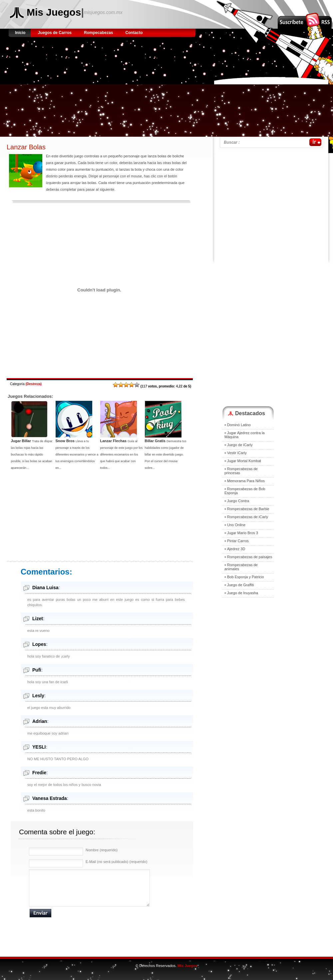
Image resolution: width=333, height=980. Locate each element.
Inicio (21, 33)
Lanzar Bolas (26, 147)
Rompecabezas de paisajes (250, 557)
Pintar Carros (238, 541)
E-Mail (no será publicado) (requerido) (116, 862)
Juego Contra (238, 501)
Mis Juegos (54, 12)
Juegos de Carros (55, 33)
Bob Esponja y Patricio (246, 577)
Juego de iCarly (240, 445)
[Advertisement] (88, 90)
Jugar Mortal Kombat (244, 461)
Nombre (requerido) (102, 850)
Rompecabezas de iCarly (248, 517)
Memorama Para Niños (246, 481)
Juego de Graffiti (241, 585)
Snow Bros (65, 441)
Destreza (34, 384)
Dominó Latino (239, 425)
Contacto (134, 33)
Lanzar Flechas (113, 441)
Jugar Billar (21, 441)
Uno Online (236, 525)
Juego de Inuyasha (243, 593)
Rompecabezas (98, 33)
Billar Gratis (155, 441)
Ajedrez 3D (236, 549)
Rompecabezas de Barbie (248, 509)
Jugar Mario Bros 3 (243, 533)
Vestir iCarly (237, 453)
